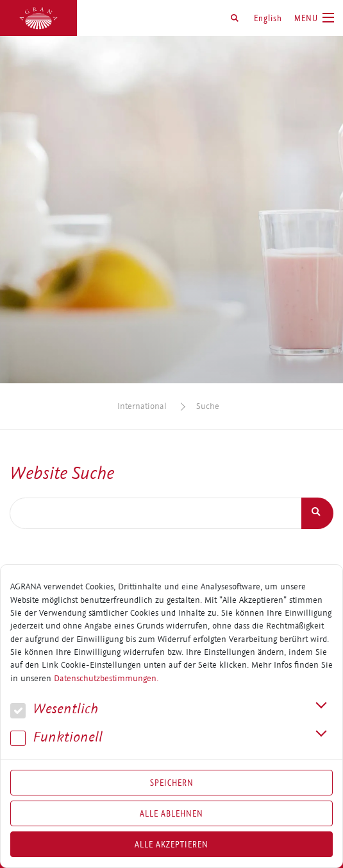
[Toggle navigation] (314, 18)
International (142, 406)
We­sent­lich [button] (54, 709)
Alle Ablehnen (171, 813)
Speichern (172, 783)
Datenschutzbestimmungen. (106, 679)
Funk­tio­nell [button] (56, 737)
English (268, 18)
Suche (208, 406)
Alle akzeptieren (171, 844)
